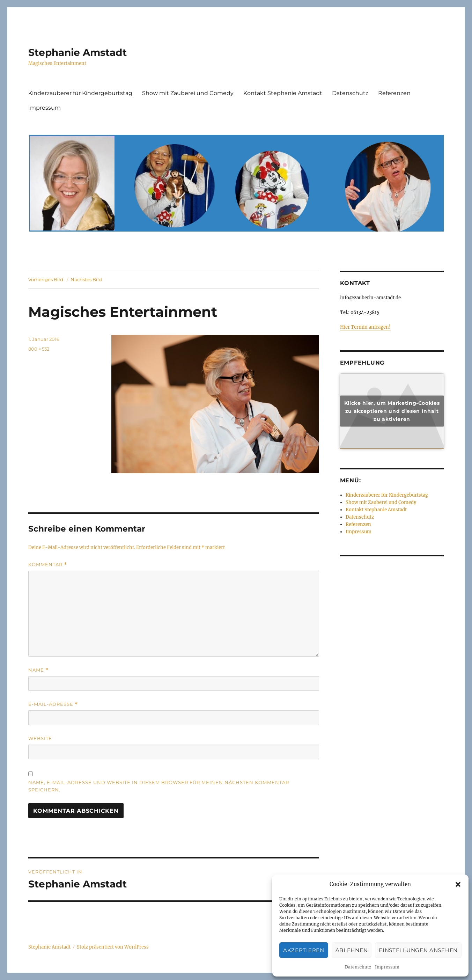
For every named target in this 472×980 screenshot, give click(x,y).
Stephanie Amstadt (78, 52)
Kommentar (48, 565)
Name (38, 670)
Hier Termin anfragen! (365, 327)
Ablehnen (352, 950)
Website (40, 738)
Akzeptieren (304, 950)
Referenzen (394, 93)
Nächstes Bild (86, 279)
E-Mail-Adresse (53, 704)
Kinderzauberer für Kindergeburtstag (80, 93)
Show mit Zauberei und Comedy (188, 93)
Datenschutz (358, 967)
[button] (458, 884)
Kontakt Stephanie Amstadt (283, 93)
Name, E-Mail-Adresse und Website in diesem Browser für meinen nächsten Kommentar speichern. (159, 786)
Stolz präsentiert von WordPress (113, 947)
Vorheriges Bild (46, 279)
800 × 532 (39, 349)
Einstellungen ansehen (418, 950)
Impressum (387, 967)
